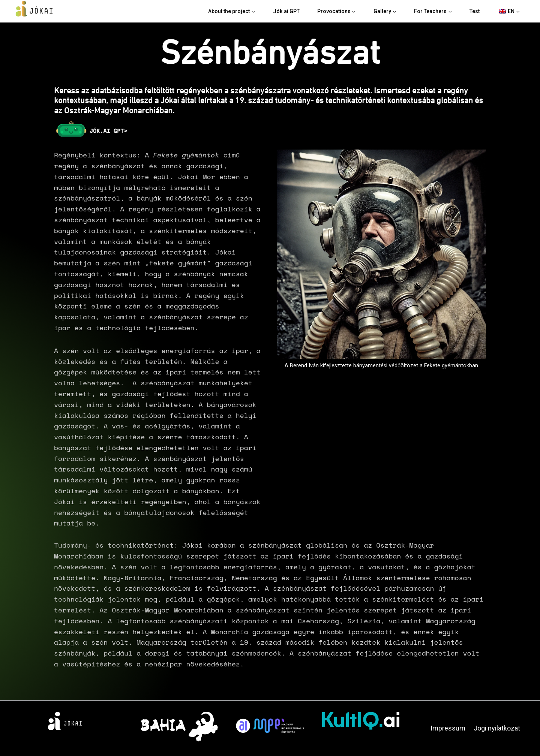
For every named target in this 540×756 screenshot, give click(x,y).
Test (475, 11)
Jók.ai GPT (286, 11)
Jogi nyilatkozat (497, 728)
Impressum (448, 728)
